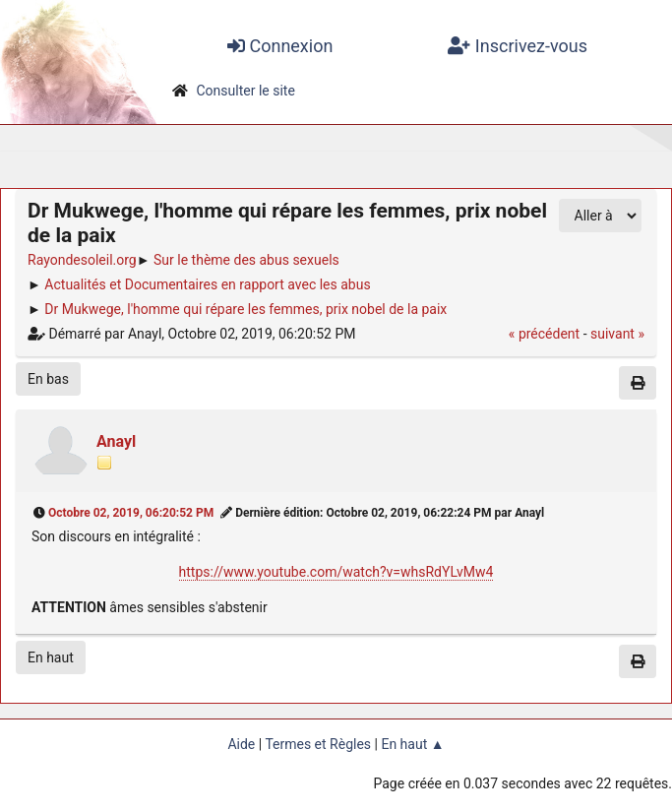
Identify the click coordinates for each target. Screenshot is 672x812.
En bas (48, 379)
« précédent (544, 334)
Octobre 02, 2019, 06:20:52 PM (131, 513)
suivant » (617, 334)
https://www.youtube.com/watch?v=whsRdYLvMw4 (336, 572)
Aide (241, 744)
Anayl (116, 441)
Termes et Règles (318, 744)
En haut (51, 657)
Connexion (280, 46)
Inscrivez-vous (518, 46)
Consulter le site (245, 91)
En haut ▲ (412, 744)
